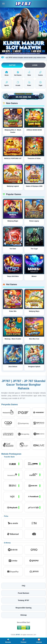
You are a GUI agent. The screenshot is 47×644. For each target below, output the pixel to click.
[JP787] (24, 4)
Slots (29, 73)
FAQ (23, 586)
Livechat (39, 641)
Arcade (18, 84)
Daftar (12, 65)
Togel (40, 84)
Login (35, 65)
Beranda (8, 641)
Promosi (24, 641)
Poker (29, 84)
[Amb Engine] (24, 628)
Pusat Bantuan (23, 593)
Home (7, 73)
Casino (40, 73)
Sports (7, 84)
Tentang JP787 (24, 600)
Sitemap (23, 615)
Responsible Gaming (23, 608)
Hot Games (18, 73)
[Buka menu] (3, 4)
